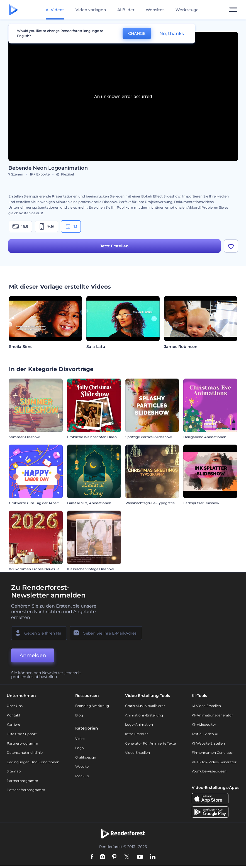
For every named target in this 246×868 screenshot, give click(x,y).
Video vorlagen (91, 10)
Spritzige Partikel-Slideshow (149, 437)
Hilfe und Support (22, 734)
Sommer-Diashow (24, 437)
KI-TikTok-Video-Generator (214, 762)
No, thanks (172, 34)
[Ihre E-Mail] (106, 633)
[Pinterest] (114, 857)
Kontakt (14, 715)
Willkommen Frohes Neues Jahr (36, 569)
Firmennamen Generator (213, 753)
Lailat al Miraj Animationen (89, 503)
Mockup (82, 776)
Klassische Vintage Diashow (91, 569)
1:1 (71, 226)
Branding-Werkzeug (92, 706)
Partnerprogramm (22, 743)
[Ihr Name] (39, 633)
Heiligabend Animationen (205, 437)
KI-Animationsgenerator (212, 715)
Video (80, 739)
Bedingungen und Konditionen (33, 762)
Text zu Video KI (205, 734)
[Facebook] (92, 857)
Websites (155, 10)
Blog (79, 715)
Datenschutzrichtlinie (25, 753)
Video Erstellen (137, 753)
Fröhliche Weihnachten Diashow (95, 437)
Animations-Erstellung (144, 715)
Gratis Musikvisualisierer (145, 706)
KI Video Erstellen (206, 706)
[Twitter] (127, 857)
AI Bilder (126, 10)
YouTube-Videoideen (209, 771)
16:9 (20, 226)
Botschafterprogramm (26, 790)
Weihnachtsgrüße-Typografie (150, 503)
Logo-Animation (139, 724)
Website (82, 766)
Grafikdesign (86, 757)
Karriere (13, 724)
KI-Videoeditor (204, 724)
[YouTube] (140, 857)
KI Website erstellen (208, 743)
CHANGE (137, 33)
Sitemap (14, 771)
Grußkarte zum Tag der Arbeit (34, 503)
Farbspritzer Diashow (201, 503)
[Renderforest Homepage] (13, 10)
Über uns (15, 706)
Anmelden (33, 655)
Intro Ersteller (137, 734)
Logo (80, 748)
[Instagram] (103, 857)
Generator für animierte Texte (150, 743)
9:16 (47, 226)
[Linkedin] (153, 857)
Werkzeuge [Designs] (187, 10)
